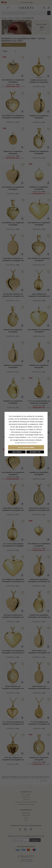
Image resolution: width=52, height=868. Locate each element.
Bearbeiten (35, 452)
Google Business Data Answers (26, 443)
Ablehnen (17, 452)
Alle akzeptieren (26, 447)
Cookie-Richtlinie (32, 437)
